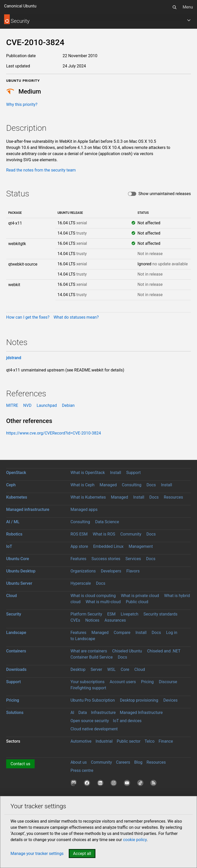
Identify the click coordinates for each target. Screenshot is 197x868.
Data (82, 713)
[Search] (174, 7)
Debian (68, 405)
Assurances (115, 620)
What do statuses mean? (76, 317)
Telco (150, 741)
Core (125, 669)
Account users (123, 682)
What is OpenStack (88, 473)
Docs (151, 485)
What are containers (89, 651)
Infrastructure (103, 713)
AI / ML (13, 522)
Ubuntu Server (19, 583)
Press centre (82, 770)
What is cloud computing (93, 596)
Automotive (81, 741)
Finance (166, 741)
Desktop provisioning (139, 700)
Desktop (78, 669)
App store (79, 546)
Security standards (160, 614)
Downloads (16, 669)
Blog (138, 762)
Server (96, 669)
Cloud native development (94, 729)
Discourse (168, 682)
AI (72, 713)
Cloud (12, 596)
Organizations (83, 571)
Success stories (106, 559)
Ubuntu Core (18, 559)
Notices (92, 620)
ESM (111, 614)
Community (131, 534)
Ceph (11, 485)
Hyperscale (81, 583)
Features (78, 559)
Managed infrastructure (28, 509)
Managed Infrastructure (141, 713)
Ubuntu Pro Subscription (93, 700)
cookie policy (135, 840)
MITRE (12, 405)
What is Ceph (83, 485)
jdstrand (14, 358)
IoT (9, 546)
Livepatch (129, 614)
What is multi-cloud (103, 602)
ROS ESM (79, 534)
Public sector (129, 741)
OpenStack (16, 473)
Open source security (90, 721)
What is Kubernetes (88, 497)
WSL (111, 669)
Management (141, 546)
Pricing (147, 682)
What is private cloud (140, 596)
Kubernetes (17, 497)
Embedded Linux (108, 546)
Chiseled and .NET (164, 651)
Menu (188, 7)
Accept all (82, 854)
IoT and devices (127, 721)
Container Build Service (92, 657)
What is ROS (104, 534)
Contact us (20, 764)
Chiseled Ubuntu (127, 651)
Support (133, 473)
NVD (27, 405)
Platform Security (86, 614)
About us (79, 762)
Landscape (16, 633)
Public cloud (137, 602)
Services (133, 559)
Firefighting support (88, 688)
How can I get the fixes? (28, 317)
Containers (16, 651)
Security (14, 614)
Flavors (133, 571)
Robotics (14, 534)
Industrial (104, 741)
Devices (171, 700)
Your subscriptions (88, 682)
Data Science (107, 522)
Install (116, 473)
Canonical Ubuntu (20, 6)
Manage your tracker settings (37, 854)
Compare (122, 633)
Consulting (132, 485)
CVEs (75, 620)
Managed (108, 485)
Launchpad (47, 405)
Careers (123, 762)
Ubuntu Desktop (21, 571)
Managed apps (84, 509)
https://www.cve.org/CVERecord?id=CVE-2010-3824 (53, 433)
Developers (111, 571)
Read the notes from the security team (41, 170)
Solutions (15, 713)
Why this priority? (22, 104)
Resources (174, 497)
